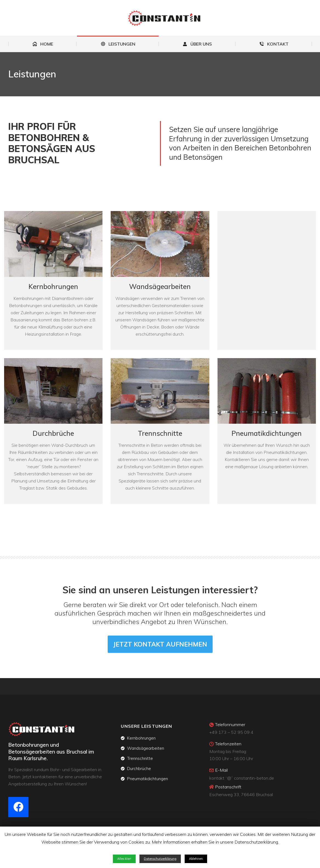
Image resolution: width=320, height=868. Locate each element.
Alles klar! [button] (124, 859)
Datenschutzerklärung (160, 859)
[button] (160, 644)
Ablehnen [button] (196, 859)
